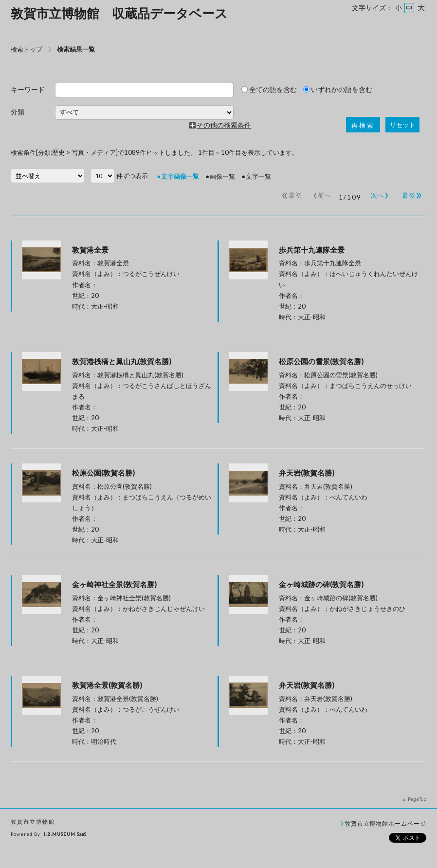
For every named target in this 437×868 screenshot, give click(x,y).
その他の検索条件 (224, 125)
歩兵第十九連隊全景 (312, 250)
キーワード (28, 90)
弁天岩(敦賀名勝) (307, 473)
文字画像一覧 (180, 176)
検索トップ (27, 49)
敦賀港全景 (90, 250)
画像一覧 (222, 176)
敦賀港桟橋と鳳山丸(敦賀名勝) (122, 361)
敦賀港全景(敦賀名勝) (107, 685)
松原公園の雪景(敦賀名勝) (321, 361)
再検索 (363, 125)
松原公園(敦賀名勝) (103, 473)
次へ (378, 193)
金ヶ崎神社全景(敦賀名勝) (114, 584)
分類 (18, 112)
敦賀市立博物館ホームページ (385, 823)
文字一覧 (258, 176)
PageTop (417, 799)
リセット (402, 125)
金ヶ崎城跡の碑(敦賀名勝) (321, 584)
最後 (410, 193)
